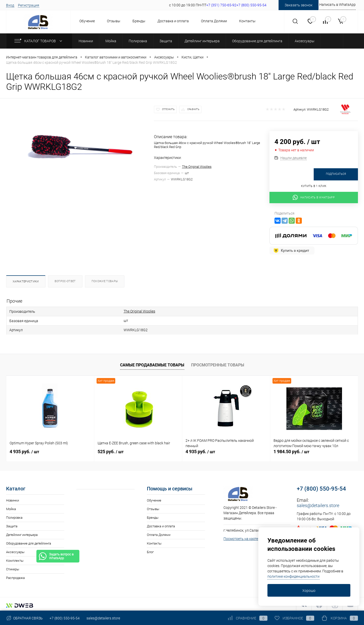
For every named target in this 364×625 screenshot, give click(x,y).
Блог (150, 550)
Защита (12, 525)
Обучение (87, 21)
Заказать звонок (299, 5)
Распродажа (15, 576)
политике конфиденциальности (293, 576)
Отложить (168, 109)
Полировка (14, 516)
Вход (10, 5)
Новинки (13, 499)
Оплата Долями (214, 21)
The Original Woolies (197, 167)
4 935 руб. (24, 450)
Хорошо (309, 591)
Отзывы (114, 21)
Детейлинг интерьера (22, 533)
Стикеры (13, 568)
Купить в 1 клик (314, 186)
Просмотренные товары (218, 363)
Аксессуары (15, 550)
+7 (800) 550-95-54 (321, 487)
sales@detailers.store (318, 504)
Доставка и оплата (173, 21)
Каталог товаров (39, 41)
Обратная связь (24, 618)
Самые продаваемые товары (152, 363)
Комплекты (15, 559)
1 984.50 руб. (291, 450)
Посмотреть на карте (241, 537)
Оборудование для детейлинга (29, 542)
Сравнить (193, 109)
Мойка (11, 507)
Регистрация (29, 5)
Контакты (247, 21)
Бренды (139, 21)
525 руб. (111, 450)
